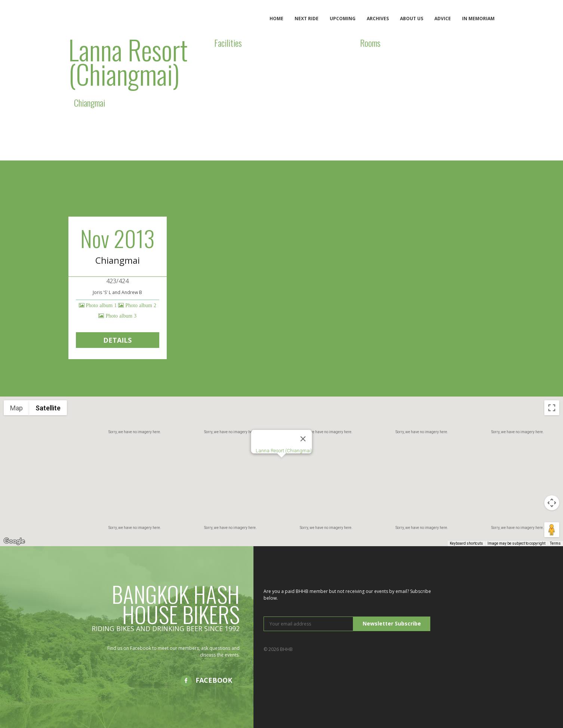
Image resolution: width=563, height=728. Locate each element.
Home (276, 19)
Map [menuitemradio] (16, 408)
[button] (281, 464)
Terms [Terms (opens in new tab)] (555, 543)
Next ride (307, 19)
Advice (443, 19)
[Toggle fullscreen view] (552, 408)
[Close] (303, 439)
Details (117, 340)
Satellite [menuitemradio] (48, 408)
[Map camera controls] (552, 503)
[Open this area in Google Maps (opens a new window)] (14, 541)
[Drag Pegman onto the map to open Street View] (552, 530)
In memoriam (478, 19)
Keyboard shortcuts (466, 543)
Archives (378, 19)
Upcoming (343, 19)
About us (412, 19)
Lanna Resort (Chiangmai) (284, 451)
